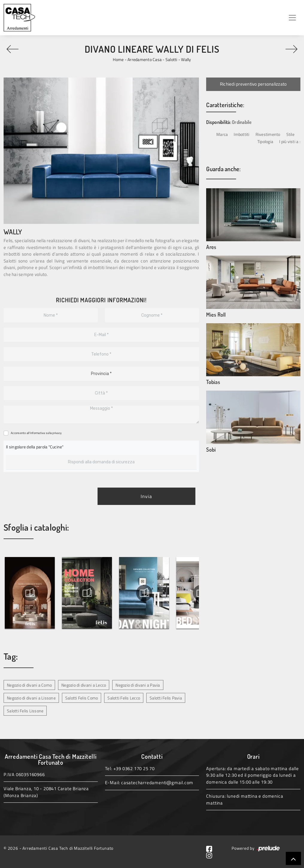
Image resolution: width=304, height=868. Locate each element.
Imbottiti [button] (241, 134)
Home (118, 59)
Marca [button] (222, 134)
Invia (146, 496)
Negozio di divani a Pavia (138, 685)
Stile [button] (290, 134)
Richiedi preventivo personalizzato (253, 84)
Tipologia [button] (265, 141)
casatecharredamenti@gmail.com (157, 783)
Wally (186, 59)
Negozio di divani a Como (29, 685)
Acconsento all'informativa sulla (36, 433)
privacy (57, 433)
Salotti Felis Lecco (124, 698)
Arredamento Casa (145, 59)
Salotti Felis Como (82, 698)
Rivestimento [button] (268, 134)
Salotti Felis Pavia (166, 698)
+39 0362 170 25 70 (134, 768)
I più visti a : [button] (290, 141)
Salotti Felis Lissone (25, 711)
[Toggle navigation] (292, 18)
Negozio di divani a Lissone (31, 698)
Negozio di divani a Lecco (84, 685)
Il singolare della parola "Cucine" (35, 447)
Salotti (171, 59)
